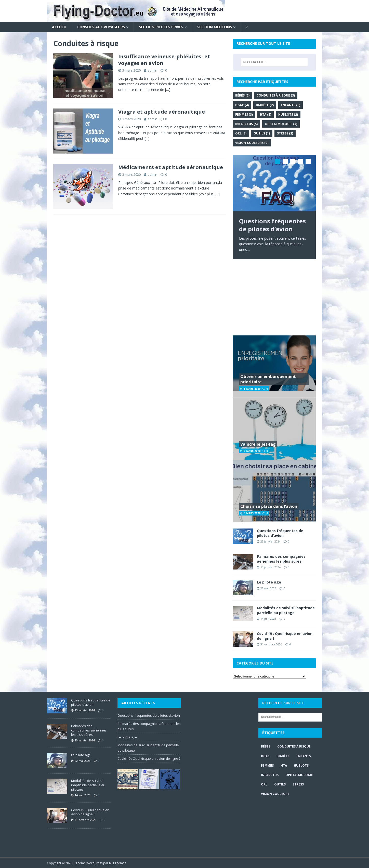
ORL (264, 784)
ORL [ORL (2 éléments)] (241, 133)
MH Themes (118, 863)
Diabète (283, 756)
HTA (284, 765)
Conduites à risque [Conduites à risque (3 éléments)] (276, 95)
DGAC (265, 756)
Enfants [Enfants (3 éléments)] (291, 105)
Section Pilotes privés (161, 27)
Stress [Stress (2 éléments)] (285, 133)
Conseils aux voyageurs (101, 27)
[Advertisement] (274, 297)
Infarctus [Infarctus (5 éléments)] (246, 124)
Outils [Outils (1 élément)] (262, 133)
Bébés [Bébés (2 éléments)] (242, 95)
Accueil (59, 27)
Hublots (301, 765)
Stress (298, 784)
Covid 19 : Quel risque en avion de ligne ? (285, 636)
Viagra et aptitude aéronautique (162, 112)
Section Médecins (215, 27)
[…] (168, 90)
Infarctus (270, 775)
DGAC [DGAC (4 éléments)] (242, 105)
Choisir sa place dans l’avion (269, 506)
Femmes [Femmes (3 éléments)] (244, 114)
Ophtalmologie (299, 775)
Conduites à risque (294, 746)
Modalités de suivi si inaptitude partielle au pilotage (286, 610)
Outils (280, 784)
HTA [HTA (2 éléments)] (266, 114)
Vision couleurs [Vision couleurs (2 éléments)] (252, 143)
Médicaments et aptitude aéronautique (171, 167)
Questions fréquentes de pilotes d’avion (280, 533)
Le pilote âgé (269, 582)
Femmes (267, 765)
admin (152, 70)
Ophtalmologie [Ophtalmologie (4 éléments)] (281, 124)
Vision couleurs (275, 794)
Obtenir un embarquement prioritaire (268, 379)
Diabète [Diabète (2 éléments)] (265, 105)
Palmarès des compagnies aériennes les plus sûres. (281, 559)
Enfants (304, 756)
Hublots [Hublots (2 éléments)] (288, 114)
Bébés (266, 746)
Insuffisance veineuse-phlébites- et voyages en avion (164, 60)
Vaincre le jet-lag (258, 444)
